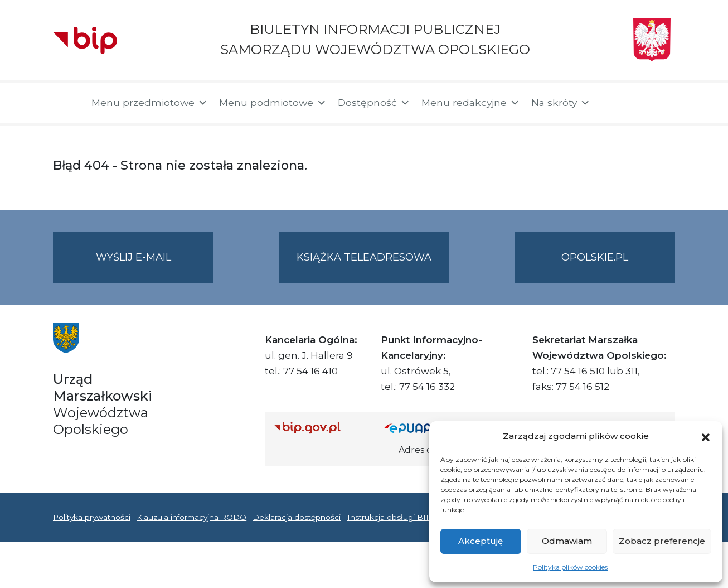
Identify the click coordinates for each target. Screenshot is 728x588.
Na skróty (561, 103)
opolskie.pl (595, 257)
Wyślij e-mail (155, 266)
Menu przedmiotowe (150, 103)
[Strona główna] (67, 103)
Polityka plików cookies (570, 567)
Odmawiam (567, 541)
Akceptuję (481, 541)
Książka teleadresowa (364, 257)
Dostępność (374, 103)
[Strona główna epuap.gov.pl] (420, 428)
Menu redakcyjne (471, 103)
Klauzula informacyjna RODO (191, 517)
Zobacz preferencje (662, 541)
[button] (706, 436)
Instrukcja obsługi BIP (389, 517)
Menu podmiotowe (273, 103)
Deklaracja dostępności (297, 517)
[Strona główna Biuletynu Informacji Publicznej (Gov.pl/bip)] (320, 428)
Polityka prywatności (92, 517)
